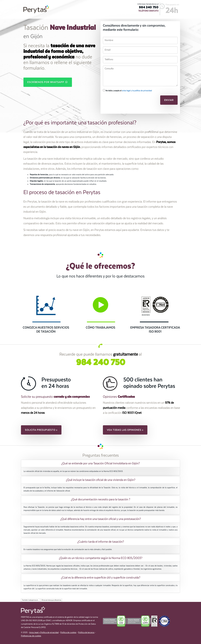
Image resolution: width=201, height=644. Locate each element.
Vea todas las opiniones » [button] (125, 430)
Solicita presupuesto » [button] (41, 430)
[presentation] (125, 101)
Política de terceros (86, 633)
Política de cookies (68, 633)
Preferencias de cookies (31, 636)
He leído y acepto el (127, 90)
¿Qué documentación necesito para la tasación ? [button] (100, 499)
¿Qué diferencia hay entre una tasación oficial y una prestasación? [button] (101, 519)
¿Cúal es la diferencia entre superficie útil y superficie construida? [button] (101, 578)
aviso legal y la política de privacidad (137, 91)
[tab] (100, 463)
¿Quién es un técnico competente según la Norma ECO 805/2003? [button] (101, 558)
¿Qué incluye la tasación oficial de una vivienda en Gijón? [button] (101, 480)
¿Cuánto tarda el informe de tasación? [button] (101, 542)
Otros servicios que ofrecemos (51, 600)
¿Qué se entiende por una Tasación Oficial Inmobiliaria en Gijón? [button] (100, 463)
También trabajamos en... (30, 600)
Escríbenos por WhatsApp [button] (48, 82)
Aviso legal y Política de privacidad (44, 633)
